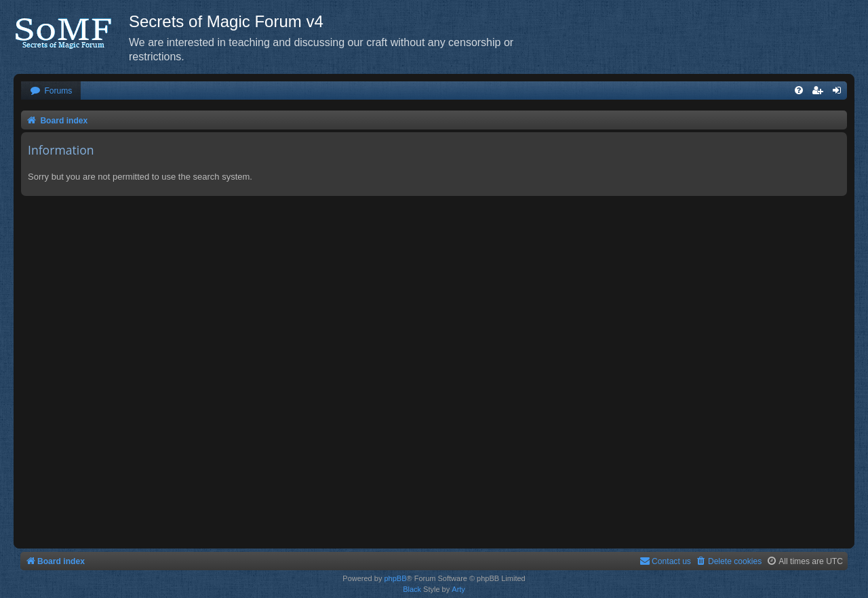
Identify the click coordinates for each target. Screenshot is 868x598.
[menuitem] (51, 91)
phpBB (395, 578)
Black (412, 589)
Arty (458, 589)
